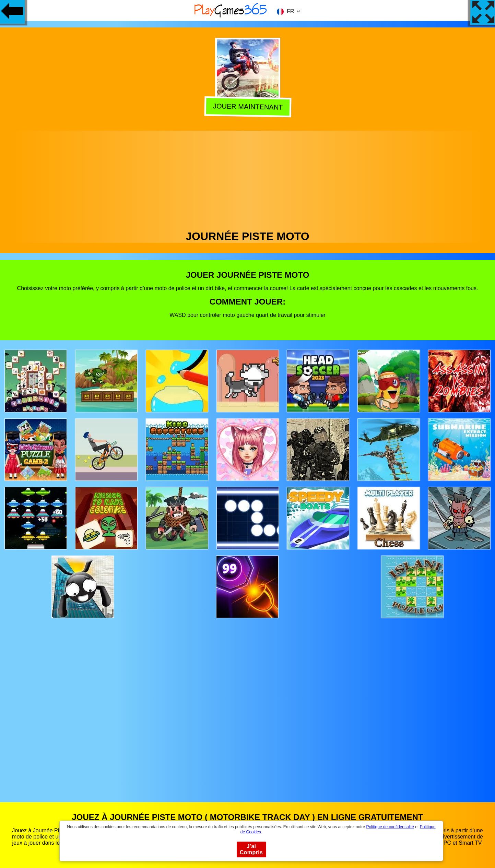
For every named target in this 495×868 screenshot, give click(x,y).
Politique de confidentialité (390, 827)
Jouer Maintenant (247, 107)
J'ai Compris (251, 849)
